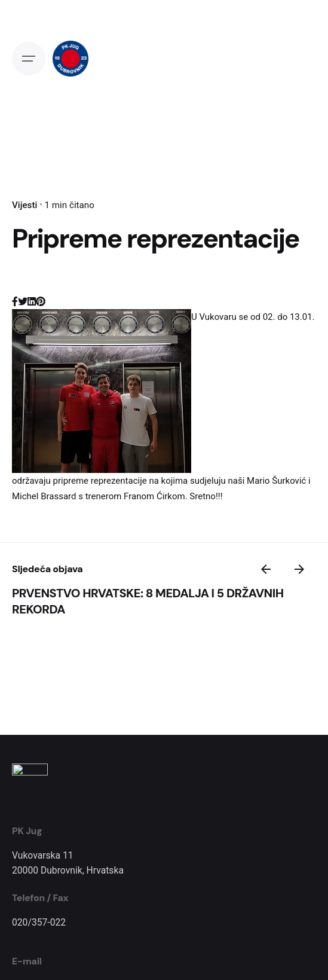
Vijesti (24, 205)
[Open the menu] (29, 59)
